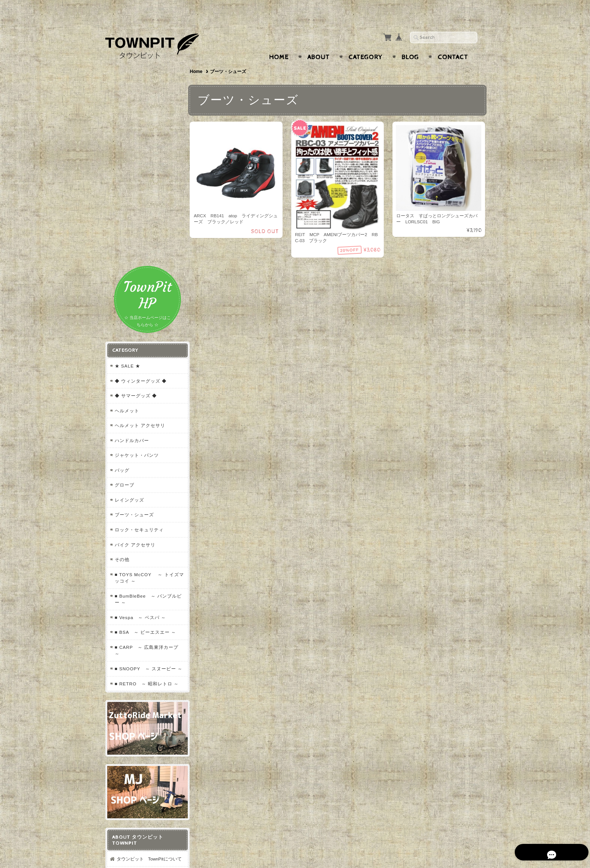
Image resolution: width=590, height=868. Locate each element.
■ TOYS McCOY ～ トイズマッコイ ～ (144, 361)
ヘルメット (127, 194)
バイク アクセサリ (135, 328)
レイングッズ (129, 283)
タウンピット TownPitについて (147, 652)
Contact (453, 43)
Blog (410, 43)
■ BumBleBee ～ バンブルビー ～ (145, 382)
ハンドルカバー (132, 223)
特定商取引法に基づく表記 (143, 699)
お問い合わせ (130, 670)
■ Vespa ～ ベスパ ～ (140, 401)
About (319, 43)
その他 (122, 343)
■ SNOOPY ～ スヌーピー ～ (145, 455)
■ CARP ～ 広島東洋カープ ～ (146, 434)
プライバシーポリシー (139, 685)
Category (366, 43)
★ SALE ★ (127, 149)
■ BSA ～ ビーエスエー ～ (145, 416)
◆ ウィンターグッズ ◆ (141, 164)
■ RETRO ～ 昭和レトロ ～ (143, 477)
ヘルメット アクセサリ (140, 209)
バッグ (122, 254)
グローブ (124, 268)
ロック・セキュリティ (139, 313)
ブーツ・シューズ (134, 298)
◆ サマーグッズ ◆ (136, 179)
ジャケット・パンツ (136, 239)
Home (279, 43)
